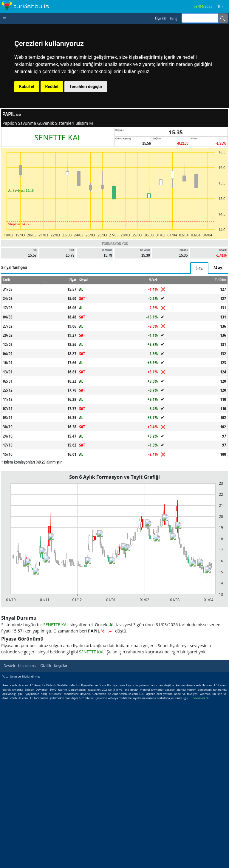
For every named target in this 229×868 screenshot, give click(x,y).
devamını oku (202, 698)
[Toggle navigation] (6, 18)
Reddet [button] (52, 87)
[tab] (199, 268)
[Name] (223, 18)
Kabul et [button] (27, 87)
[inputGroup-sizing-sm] (200, 18)
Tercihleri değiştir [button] (86, 87)
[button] (222, 7)
